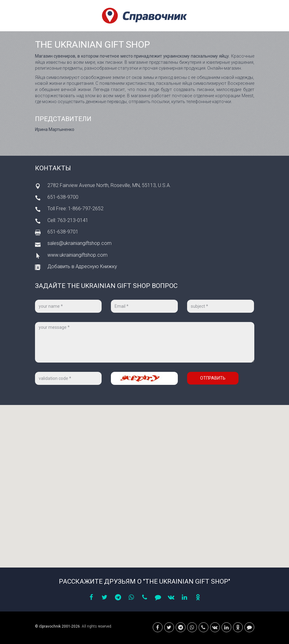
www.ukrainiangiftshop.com (77, 255)
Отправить (213, 378)
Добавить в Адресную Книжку (82, 266)
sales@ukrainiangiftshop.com (79, 243)
